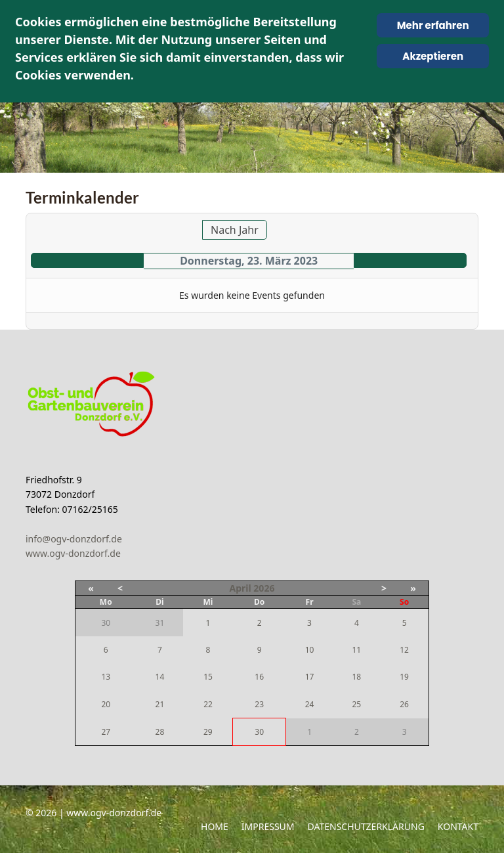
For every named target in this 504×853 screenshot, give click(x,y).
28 (160, 732)
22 (208, 704)
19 (404, 677)
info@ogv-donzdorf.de (74, 539)
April (241, 588)
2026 (264, 588)
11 (356, 650)
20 (106, 704)
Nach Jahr (235, 230)
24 (310, 704)
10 (310, 650)
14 (160, 677)
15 (208, 677)
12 (404, 650)
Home (215, 826)
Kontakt (458, 826)
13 (106, 677)
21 (160, 704)
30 (259, 732)
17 (310, 677)
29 (208, 732)
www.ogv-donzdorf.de (73, 553)
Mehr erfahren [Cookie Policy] (433, 25)
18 (356, 677)
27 (106, 732)
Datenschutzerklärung (366, 826)
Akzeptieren (433, 56)
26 (404, 704)
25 (356, 704)
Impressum (268, 826)
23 (259, 704)
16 (259, 677)
